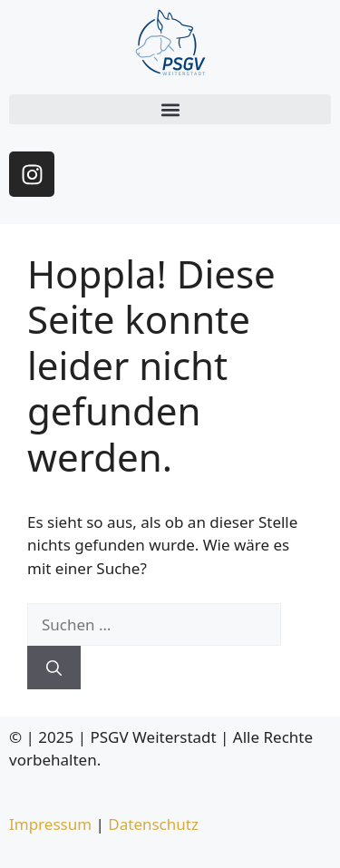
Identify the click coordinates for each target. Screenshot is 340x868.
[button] (170, 109)
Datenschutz (153, 824)
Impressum (50, 824)
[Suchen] (54, 668)
